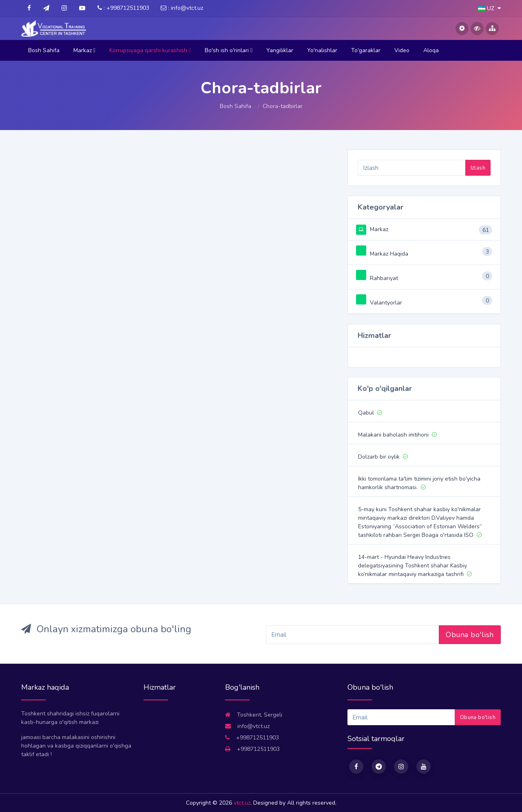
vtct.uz (242, 803)
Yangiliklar (280, 50)
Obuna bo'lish (470, 635)
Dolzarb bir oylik (383, 457)
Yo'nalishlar (322, 50)
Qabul (370, 413)
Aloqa (431, 50)
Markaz (84, 50)
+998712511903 (252, 738)
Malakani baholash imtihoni (397, 435)
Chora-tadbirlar (283, 106)
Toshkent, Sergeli (254, 715)
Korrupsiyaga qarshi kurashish (150, 50)
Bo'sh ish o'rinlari (229, 50)
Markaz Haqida (382, 254)
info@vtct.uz (247, 726)
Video (402, 50)
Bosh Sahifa (44, 50)
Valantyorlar (379, 303)
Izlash (478, 168)
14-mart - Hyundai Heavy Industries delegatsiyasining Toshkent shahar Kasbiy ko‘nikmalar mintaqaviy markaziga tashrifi (415, 566)
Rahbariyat (377, 278)
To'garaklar (366, 50)
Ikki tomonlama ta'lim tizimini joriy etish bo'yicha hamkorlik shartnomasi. (419, 483)
